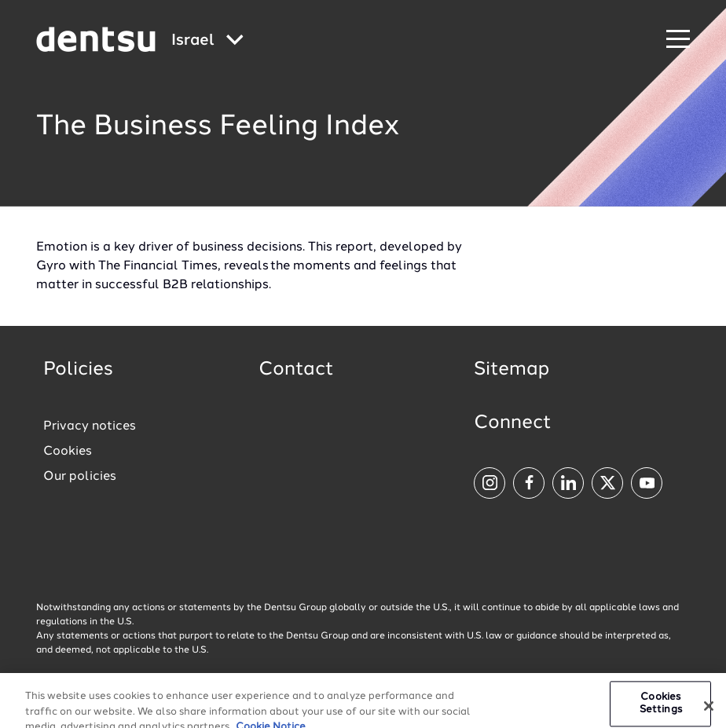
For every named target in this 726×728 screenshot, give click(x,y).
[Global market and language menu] (207, 41)
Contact (296, 370)
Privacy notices (90, 426)
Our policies (80, 477)
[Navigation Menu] (678, 40)
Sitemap (511, 370)
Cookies (68, 452)
